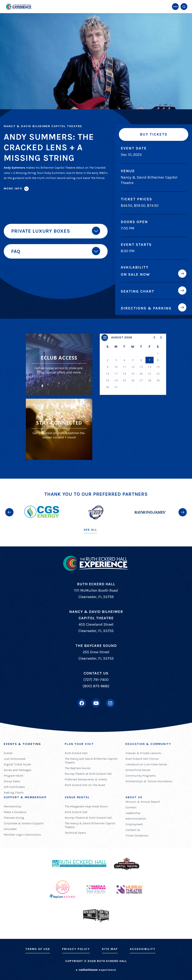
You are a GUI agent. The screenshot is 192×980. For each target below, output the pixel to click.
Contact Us (133, 830)
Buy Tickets (154, 134)
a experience (96, 970)
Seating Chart (138, 291)
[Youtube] (96, 703)
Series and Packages (18, 770)
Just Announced (15, 759)
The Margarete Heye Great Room (86, 806)
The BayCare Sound (78, 768)
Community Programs (141, 776)
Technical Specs (75, 833)
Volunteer (10, 829)
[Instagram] (110, 703)
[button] (154, 337)
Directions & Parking (146, 308)
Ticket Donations (137, 836)
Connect (131, 807)
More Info (13, 188)
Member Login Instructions (22, 835)
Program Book (13, 776)
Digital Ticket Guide (17, 764)
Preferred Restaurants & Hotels (86, 779)
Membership (12, 806)
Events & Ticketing (22, 744)
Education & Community (148, 744)
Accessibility (143, 949)
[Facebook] (82, 703)
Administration (136, 819)
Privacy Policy (76, 949)
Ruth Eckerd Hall (76, 753)
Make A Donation (15, 812)
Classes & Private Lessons (143, 753)
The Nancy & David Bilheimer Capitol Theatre (90, 825)
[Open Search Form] (184, 7)
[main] (96, 239)
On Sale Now (135, 274)
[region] (133, 364)
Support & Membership (25, 797)
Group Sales (12, 781)
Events (8, 753)
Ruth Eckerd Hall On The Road (85, 785)
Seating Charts (14, 793)
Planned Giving (14, 818)
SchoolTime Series (138, 770)
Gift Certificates (14, 787)
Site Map (110, 949)
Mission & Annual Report (143, 802)
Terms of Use (38, 949)
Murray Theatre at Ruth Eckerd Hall (88, 774)
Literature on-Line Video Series (146, 764)
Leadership (133, 813)
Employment (134, 824)
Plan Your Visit (79, 744)
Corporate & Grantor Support (24, 823)
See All (90, 530)
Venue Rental (77, 797)
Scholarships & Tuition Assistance (149, 781)
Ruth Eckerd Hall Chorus (142, 759)
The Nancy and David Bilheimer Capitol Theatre (91, 761)
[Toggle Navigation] (175, 7)
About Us (134, 797)
